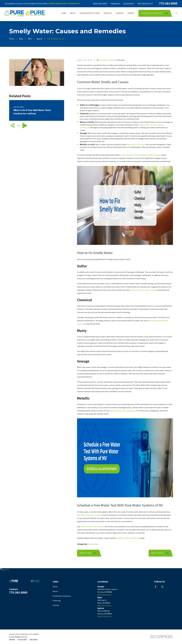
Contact (56, 605)
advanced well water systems (92, 527)
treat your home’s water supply (143, 290)
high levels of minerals (136, 145)
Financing (115, 4)
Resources (129, 4)
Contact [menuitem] (131, 13)
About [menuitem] (73, 13)
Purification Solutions (62, 596)
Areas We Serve (100, 4)
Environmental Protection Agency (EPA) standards (141, 155)
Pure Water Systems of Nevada (90, 515)
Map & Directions (104, 595)
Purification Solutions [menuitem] (90, 13)
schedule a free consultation (128, 538)
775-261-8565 (168, 3)
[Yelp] (162, 587)
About (55, 591)
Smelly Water (93, 544)
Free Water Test (145, 4)
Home (55, 587)
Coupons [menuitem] (120, 13)
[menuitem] (12, 639)
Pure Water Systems (107, 60)
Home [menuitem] (64, 13)
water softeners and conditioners (123, 411)
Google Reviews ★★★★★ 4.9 (66, 4)
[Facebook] (156, 587)
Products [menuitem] (108, 13)
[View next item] (25, 126)
